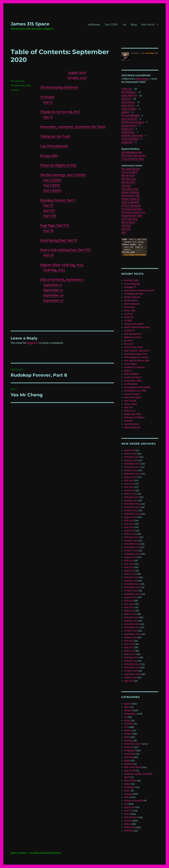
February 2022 (131, 617)
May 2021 (129, 647)
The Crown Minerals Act (134, 156)
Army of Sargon (132, 394)
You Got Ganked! (129, 172)
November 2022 (132, 587)
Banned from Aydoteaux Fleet (139, 291)
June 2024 (129, 524)
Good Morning (132, 424)
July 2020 (129, 681)
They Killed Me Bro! (131, 169)
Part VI (48, 205)
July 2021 (129, 641)
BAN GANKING (132, 374)
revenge (128, 794)
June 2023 (129, 564)
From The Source (133, 744)
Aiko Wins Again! (133, 397)
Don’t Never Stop (129, 219)
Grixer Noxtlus (129, 109)
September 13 (53, 290)
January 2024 (131, 541)
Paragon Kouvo (129, 126)
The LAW (129, 344)
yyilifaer (125, 112)
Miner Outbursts (132, 427)
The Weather (131, 817)
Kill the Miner (131, 301)
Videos (127, 824)
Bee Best (128, 341)
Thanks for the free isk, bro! (60, 112)
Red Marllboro (129, 92)
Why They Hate (129, 179)
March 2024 (130, 534)
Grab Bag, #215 (54, 270)
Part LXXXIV (52, 180)
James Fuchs (128, 106)
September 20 (53, 295)
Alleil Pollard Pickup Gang (137, 327)
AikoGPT (128, 421)
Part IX (48, 231)
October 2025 (131, 470)
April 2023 (129, 571)
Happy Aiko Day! (132, 414)
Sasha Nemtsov (129, 96)
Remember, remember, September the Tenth (73, 127)
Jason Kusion (128, 102)
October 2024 (131, 511)
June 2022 (129, 604)
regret (127, 791)
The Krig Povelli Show (132, 209)
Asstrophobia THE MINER (137, 387)
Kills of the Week (132, 767)
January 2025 (131, 500)
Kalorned (126, 99)
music (127, 784)
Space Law (129, 807)
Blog (134, 25)
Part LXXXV (52, 185)
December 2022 (132, 584)
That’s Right (130, 364)
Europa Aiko (49, 156)
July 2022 (129, 601)
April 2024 (129, 531)
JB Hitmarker (128, 132)
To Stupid (47, 97)
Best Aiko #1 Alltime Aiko (137, 361)
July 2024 (129, 521)
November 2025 (132, 467)
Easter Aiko (130, 311)
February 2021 (131, 657)
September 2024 (132, 514)
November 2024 (132, 507)
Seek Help (126, 226)
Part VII (49, 211)
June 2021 (129, 644)
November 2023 (132, 547)
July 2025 (129, 480)
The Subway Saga (130, 189)
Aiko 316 (128, 407)
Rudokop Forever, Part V (58, 200)
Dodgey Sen (127, 129)
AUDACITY (129, 331)
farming (128, 741)
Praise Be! (129, 317)
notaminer (129, 787)
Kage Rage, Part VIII (55, 225)
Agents (128, 704)
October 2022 (131, 591)
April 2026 (129, 450)
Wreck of (129, 831)
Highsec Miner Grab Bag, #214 (62, 265)
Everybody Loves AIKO (135, 391)
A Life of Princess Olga (133, 159)
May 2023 (129, 567)
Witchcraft (129, 827)
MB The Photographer (133, 122)
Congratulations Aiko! (132, 216)
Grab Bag (129, 757)
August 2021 (130, 637)
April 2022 (129, 611)
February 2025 (131, 497)
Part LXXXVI (52, 191)
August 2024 (130, 517)
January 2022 (131, 621)
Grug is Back (130, 404)
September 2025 (132, 474)
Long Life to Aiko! (133, 381)
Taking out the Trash (55, 136)
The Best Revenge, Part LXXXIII (63, 175)
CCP (126, 727)
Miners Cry (130, 411)
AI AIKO (128, 321)
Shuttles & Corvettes (134, 367)
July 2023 (129, 561)
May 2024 (129, 527)
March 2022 (130, 614)
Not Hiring (129, 307)
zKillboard (94, 25)
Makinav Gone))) (133, 337)
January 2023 (131, 581)
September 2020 (132, 674)
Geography (130, 751)
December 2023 (132, 544)
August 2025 (130, 477)
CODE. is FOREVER (130, 202)
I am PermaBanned (54, 146)
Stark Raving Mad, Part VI (59, 240)
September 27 (53, 301)
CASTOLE (129, 724)
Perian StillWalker (130, 116)
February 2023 (131, 577)
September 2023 (132, 554)
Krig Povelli (130, 771)
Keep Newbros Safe (131, 196)
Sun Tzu (128, 811)
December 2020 (132, 664)
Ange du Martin (129, 119)
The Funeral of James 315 (133, 212)
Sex (126, 804)
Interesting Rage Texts (136, 354)
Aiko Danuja (142, 79)
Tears (127, 814)
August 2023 (130, 557)
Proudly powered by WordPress (46, 853)
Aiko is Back (130, 401)
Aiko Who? (148, 25)
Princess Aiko (17, 81)
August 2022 (130, 597)
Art (125, 25)
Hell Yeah (126, 229)
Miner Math (130, 781)
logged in (33, 343)
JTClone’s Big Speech (131, 206)
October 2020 (131, 671)
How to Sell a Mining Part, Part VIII (65, 250)
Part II (48, 102)
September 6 (53, 285)
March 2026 (130, 454)
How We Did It (128, 182)
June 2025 (129, 484)
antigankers (130, 714)
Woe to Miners (128, 222)
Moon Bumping (132, 284)
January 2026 (131, 460)
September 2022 (132, 594)
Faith (127, 737)
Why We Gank (128, 176)
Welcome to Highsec (134, 417)
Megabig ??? (130, 287)
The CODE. (111, 25)
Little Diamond (132, 304)
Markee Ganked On (131, 199)
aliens (127, 707)
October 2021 (131, 631)
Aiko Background (133, 334)
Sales (127, 797)
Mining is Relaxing (130, 192)
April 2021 (129, 651)
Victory (128, 821)
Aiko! (124, 232)
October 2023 (131, 551)
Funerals (128, 747)
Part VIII (50, 216)
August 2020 (130, 678)
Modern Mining (132, 297)
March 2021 (130, 654)
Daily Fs (128, 371)
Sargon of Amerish (134, 801)
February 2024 (131, 537)
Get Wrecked (130, 384)
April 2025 (129, 490)
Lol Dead (128, 314)
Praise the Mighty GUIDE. (59, 165)
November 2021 (132, 627)
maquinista (127, 142)
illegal (127, 761)
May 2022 (129, 607)
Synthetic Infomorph (132, 136)
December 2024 (132, 504)
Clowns (128, 730)
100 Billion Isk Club (134, 294)
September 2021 (132, 634)
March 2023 (130, 574)
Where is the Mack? (134, 324)
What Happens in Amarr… (137, 357)
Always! (128, 710)
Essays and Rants (133, 377)
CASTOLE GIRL (132, 281)
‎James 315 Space (30, 24)
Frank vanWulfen (130, 139)
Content (15, 90)
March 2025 (130, 494)
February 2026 (131, 457)
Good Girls (129, 754)
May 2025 (129, 487)
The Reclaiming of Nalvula (59, 87)
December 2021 (132, 624)
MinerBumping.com (132, 152)
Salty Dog (126, 186)
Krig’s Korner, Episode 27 (137, 351)
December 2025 (132, 464)
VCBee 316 (127, 89)
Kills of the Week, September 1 (62, 280)
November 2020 (132, 668)
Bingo (127, 720)
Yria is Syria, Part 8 (133, 347)
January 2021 (131, 661)
